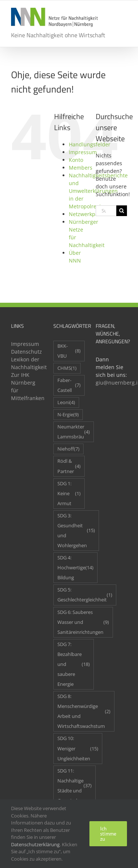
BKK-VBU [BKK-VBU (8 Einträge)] (69, 351)
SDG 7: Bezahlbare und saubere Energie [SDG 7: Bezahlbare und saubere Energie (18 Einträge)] (74, 664)
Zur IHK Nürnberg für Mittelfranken (27, 386)
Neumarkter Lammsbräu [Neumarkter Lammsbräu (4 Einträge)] (74, 432)
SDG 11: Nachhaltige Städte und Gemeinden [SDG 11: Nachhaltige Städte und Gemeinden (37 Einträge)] (75, 786)
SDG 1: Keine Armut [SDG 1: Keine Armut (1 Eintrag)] (69, 494)
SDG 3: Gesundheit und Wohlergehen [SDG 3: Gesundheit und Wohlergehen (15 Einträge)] (76, 531)
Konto (76, 160)
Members (81, 168)
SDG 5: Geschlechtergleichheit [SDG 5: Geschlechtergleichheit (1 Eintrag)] (85, 595)
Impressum (83, 152)
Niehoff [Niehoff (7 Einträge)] (68, 449)
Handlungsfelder (90, 144)
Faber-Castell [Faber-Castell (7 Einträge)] (69, 385)
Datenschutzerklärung (35, 844)
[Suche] (122, 211)
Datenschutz (26, 352)
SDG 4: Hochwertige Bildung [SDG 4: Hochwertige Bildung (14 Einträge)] (75, 568)
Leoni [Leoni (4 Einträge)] (66, 402)
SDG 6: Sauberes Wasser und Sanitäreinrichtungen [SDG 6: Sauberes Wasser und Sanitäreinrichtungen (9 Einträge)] (83, 622)
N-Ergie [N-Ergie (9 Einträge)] (68, 415)
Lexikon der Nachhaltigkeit (27, 363)
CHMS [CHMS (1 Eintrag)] (67, 368)
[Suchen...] (106, 211)
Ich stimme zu (108, 834)
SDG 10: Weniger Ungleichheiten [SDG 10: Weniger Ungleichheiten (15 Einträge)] (78, 748)
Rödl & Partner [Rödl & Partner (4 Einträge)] (69, 466)
